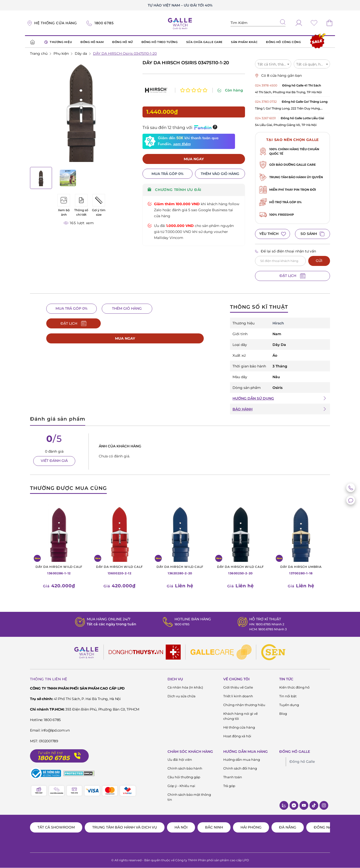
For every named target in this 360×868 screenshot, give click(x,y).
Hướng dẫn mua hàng (242, 760)
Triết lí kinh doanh (238, 696)
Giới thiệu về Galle (238, 687)
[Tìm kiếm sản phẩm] (258, 23)
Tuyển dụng (289, 705)
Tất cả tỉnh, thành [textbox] (273, 64)
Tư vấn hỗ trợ (50, 753)
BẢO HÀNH (242, 409)
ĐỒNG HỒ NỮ (123, 42)
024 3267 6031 (265, 118)
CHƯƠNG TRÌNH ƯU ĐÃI (174, 180)
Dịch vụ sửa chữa (181, 696)
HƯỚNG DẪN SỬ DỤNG (253, 398)
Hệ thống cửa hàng (239, 727)
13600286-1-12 (59, 570)
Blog (283, 714)
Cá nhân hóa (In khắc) (185, 687)
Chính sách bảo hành (185, 769)
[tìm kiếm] (283, 22)
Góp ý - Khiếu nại (181, 786)
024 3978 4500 (266, 85)
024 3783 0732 (266, 102)
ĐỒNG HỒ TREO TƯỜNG (160, 42)
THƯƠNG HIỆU (58, 42)
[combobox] (273, 64)
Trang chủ (39, 53)
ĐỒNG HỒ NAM (92, 42)
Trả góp (229, 786)
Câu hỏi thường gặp (184, 777)
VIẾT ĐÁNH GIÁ (54, 461)
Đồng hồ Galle (302, 762)
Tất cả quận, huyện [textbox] (313, 64)
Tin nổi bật (288, 696)
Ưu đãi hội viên (180, 760)
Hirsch (278, 323)
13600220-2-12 (119, 570)
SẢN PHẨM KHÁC (244, 42)
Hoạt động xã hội (237, 736)
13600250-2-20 (240, 570)
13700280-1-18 (301, 570)
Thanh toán (233, 777)
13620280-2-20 (180, 570)
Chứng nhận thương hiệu (244, 705)
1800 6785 (180, 624)
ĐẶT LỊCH (292, 276)
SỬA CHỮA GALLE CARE (204, 42)
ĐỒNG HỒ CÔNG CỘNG (283, 42)
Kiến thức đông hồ (294, 687)
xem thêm (182, 134)
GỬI (319, 261)
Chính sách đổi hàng (240, 769)
